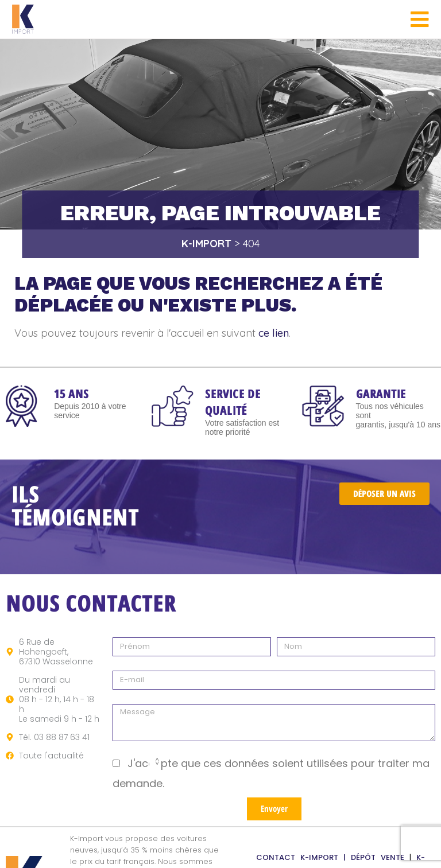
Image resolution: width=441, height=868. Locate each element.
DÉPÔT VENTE (380, 857)
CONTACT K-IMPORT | (303, 857)
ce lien (274, 333)
